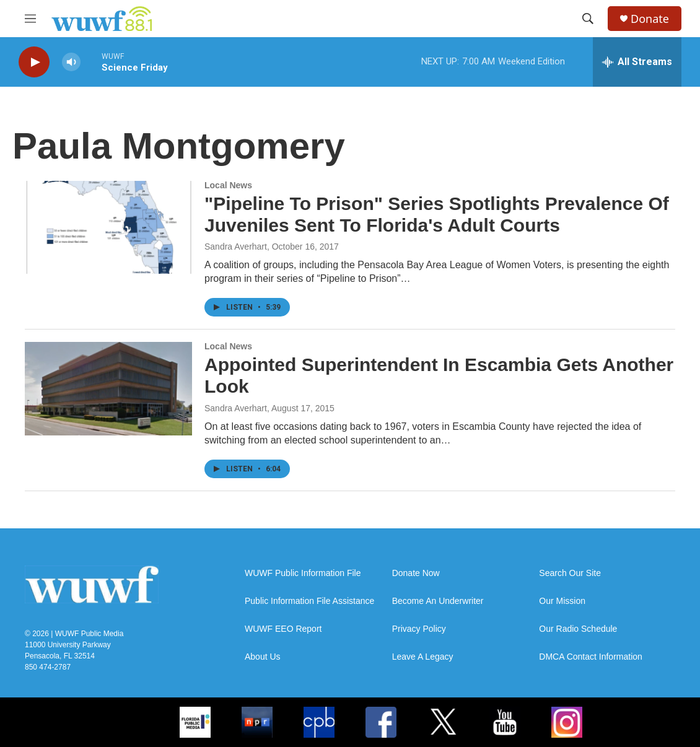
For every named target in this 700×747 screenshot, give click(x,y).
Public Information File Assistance (309, 601)
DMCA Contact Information (591, 657)
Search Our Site (570, 573)
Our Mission (562, 601)
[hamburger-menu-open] (30, 19)
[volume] (71, 62)
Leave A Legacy (423, 657)
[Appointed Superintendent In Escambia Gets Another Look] (108, 388)
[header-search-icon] (588, 19)
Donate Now (416, 573)
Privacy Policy (419, 629)
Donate (650, 19)
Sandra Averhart (236, 247)
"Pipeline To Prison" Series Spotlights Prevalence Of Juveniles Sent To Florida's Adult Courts (437, 214)
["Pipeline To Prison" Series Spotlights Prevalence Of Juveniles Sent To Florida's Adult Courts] (108, 227)
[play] (34, 62)
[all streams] (637, 62)
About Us (263, 657)
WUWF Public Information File (303, 573)
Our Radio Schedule (578, 629)
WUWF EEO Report (283, 629)
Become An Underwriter (438, 601)
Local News (228, 185)
